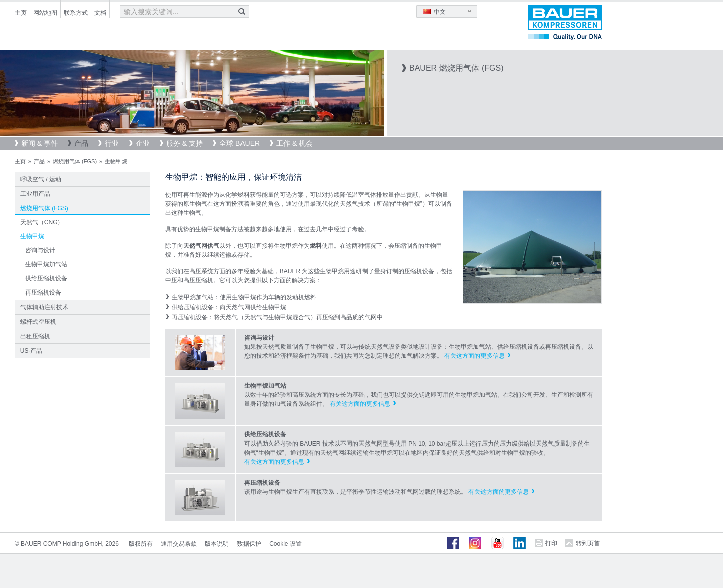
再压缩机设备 (43, 292)
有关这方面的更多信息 (474, 356)
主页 (21, 13)
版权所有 (141, 544)
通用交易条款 (179, 544)
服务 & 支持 (185, 143)
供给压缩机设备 (46, 278)
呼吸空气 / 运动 (41, 179)
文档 (100, 13)
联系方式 (76, 13)
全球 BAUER (239, 143)
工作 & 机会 (294, 143)
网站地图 (45, 13)
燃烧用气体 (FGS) (75, 161)
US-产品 (31, 351)
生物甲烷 (32, 236)
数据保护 (249, 544)
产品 (81, 143)
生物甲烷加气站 (46, 264)
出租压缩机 (35, 336)
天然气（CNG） (42, 222)
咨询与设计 (40, 250)
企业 (143, 143)
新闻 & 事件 (39, 143)
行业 (112, 143)
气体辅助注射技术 (44, 307)
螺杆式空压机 (38, 322)
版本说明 (217, 544)
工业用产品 (35, 194)
